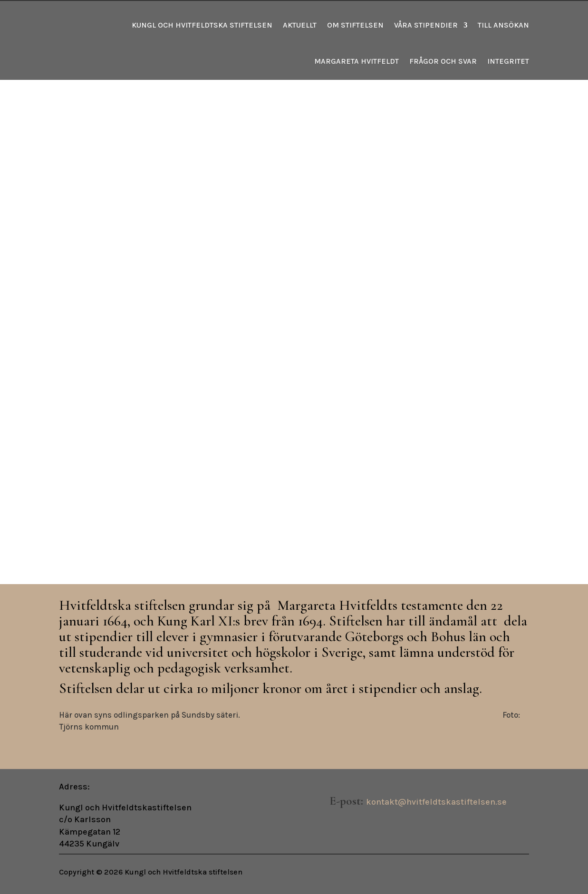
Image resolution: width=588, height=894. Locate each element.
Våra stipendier (426, 25)
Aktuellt (300, 25)
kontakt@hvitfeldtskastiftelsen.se (436, 802)
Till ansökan (503, 25)
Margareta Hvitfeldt (357, 61)
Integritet (508, 61)
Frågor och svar (443, 61)
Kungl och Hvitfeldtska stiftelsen (202, 25)
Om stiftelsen (355, 25)
